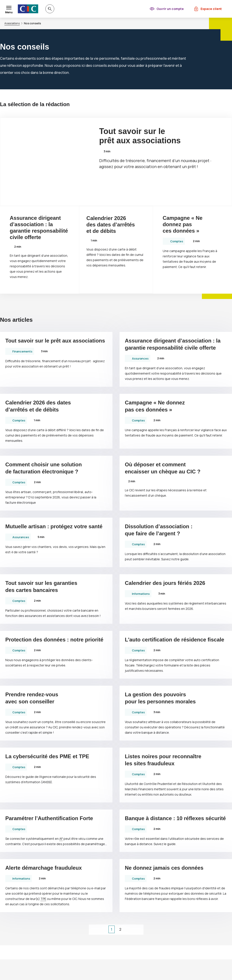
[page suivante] (129, 929)
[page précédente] (103, 929)
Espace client (211, 9)
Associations (12, 23)
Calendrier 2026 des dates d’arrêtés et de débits (111, 225)
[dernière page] (137, 929)
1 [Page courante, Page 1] (112, 929)
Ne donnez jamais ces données (164, 868)
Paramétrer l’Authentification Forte (49, 818)
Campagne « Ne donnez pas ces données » (183, 224)
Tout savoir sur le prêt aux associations (140, 136)
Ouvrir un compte (170, 9)
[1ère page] (95, 929)
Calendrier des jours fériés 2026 (165, 583)
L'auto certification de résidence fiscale (175, 640)
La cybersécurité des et (47, 756)
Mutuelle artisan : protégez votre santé (54, 526)
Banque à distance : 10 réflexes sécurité (175, 818)
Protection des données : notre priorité (54, 640)
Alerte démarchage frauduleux (43, 868)
